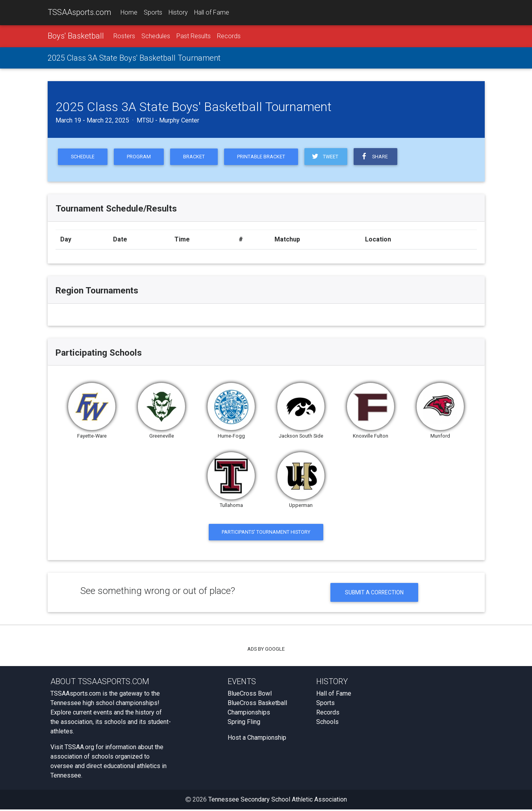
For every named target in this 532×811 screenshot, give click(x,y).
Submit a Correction (374, 593)
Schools (327, 723)
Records (229, 36)
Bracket (196, 157)
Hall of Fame (212, 12)
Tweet (329, 157)
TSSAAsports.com (79, 12)
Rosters (124, 36)
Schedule (83, 157)
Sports (153, 12)
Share (379, 157)
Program (140, 157)
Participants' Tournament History (266, 533)
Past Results (194, 36)
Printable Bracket (264, 157)
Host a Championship (257, 739)
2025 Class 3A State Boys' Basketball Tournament (134, 58)
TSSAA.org (79, 749)
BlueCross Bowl (250, 695)
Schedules (156, 36)
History (178, 12)
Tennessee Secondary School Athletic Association (278, 801)
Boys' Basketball (76, 36)
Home (129, 12)
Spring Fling (244, 723)
